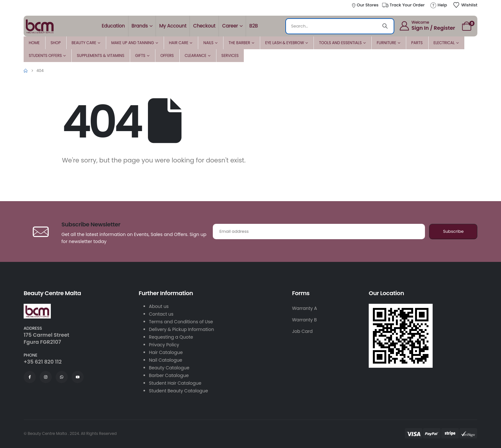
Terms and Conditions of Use (181, 322)
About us (159, 306)
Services (230, 55)
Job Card (302, 331)
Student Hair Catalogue (175, 383)
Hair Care (179, 43)
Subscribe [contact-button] (453, 231)
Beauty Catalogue (169, 368)
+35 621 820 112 (43, 362)
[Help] (438, 5)
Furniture (386, 43)
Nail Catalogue (166, 360)
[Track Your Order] (403, 5)
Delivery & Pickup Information (181, 329)
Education (113, 26)
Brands (140, 26)
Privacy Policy (164, 345)
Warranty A (304, 308)
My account (173, 26)
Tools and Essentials (340, 43)
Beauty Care (84, 43)
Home (34, 43)
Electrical (444, 43)
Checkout (204, 26)
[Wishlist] (465, 5)
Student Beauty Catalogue (178, 391)
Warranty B (304, 320)
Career (230, 26)
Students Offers (45, 55)
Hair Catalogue (166, 352)
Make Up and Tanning (133, 43)
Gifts (140, 55)
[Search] (385, 26)
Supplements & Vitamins (100, 55)
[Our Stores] (365, 5)
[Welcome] (427, 25)
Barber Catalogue (169, 375)
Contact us (161, 314)
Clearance (196, 55)
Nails (208, 43)
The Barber (239, 43)
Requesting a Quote (171, 337)
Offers (167, 55)
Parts (417, 43)
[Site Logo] (40, 26)
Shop (56, 43)
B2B (253, 26)
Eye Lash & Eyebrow (285, 43)
